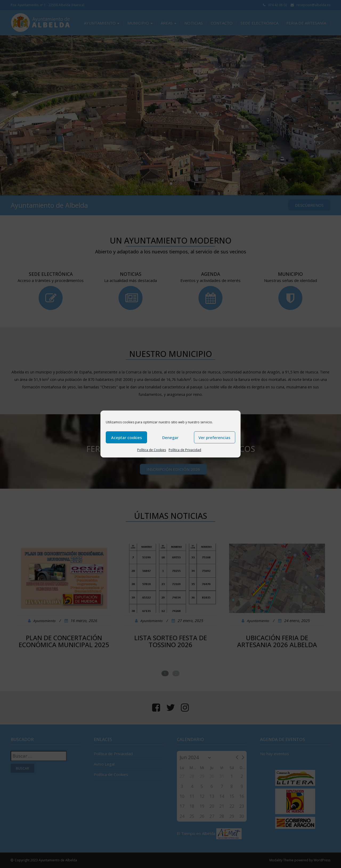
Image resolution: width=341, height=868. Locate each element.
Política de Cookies (152, 450)
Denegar (170, 437)
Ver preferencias (214, 437)
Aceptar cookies (127, 437)
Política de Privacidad (185, 450)
